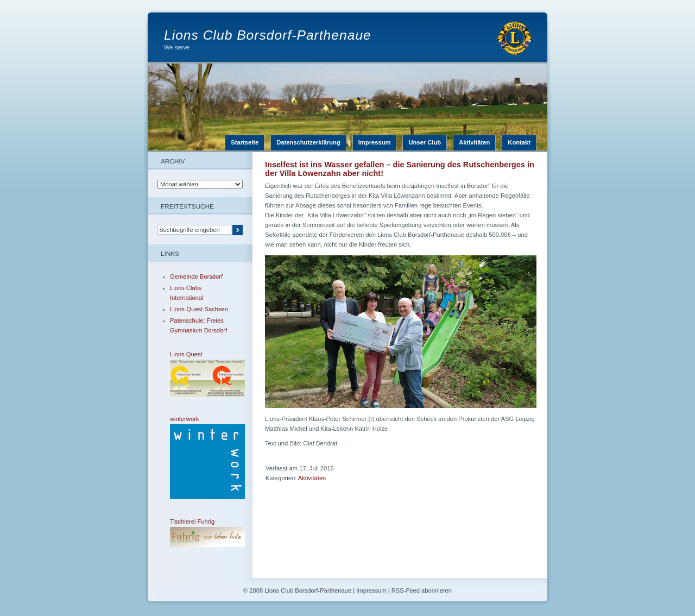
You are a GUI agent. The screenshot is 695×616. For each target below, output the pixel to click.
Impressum (375, 142)
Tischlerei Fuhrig (200, 533)
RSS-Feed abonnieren (422, 590)
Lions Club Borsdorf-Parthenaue (268, 35)
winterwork (200, 457)
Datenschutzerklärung (308, 142)
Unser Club (425, 142)
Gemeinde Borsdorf (196, 276)
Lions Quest (200, 374)
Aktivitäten (474, 142)
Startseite (245, 142)
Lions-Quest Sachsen (199, 309)
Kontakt (519, 142)
